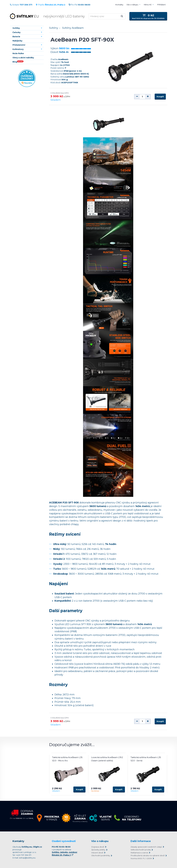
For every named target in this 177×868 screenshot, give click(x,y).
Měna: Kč (148, 5)
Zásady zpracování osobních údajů (146, 847)
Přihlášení (161, 5)
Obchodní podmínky (101, 855)
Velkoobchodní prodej (141, 850)
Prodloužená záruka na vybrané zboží (148, 855)
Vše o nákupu (132, 5)
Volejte (21, 5)
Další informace (141, 841)
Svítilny (54, 28)
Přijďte (50, 5)
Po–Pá (79, 5)
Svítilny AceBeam (73, 28)
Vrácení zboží (97, 853)
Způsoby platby (98, 850)
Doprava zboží (98, 847)
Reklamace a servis (139, 853)
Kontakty (119, 5)
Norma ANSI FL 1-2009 (141, 858)
